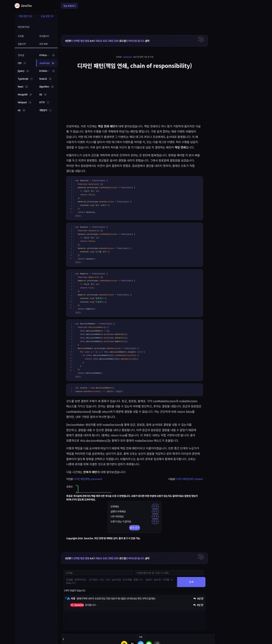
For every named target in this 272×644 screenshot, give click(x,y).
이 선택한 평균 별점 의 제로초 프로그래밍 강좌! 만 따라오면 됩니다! (107, 41)
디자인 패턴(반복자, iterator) (189, 479)
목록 (141, 637)
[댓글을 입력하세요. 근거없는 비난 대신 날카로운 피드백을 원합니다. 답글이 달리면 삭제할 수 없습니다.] (120, 582)
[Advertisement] (135, 19)
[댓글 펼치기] (66, 598)
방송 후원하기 (69, 6)
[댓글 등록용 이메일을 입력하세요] (98, 573)
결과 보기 (135, 528)
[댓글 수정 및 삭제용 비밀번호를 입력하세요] (169, 573)
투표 (155, 506)
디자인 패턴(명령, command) (88, 479)
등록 (191, 582)
